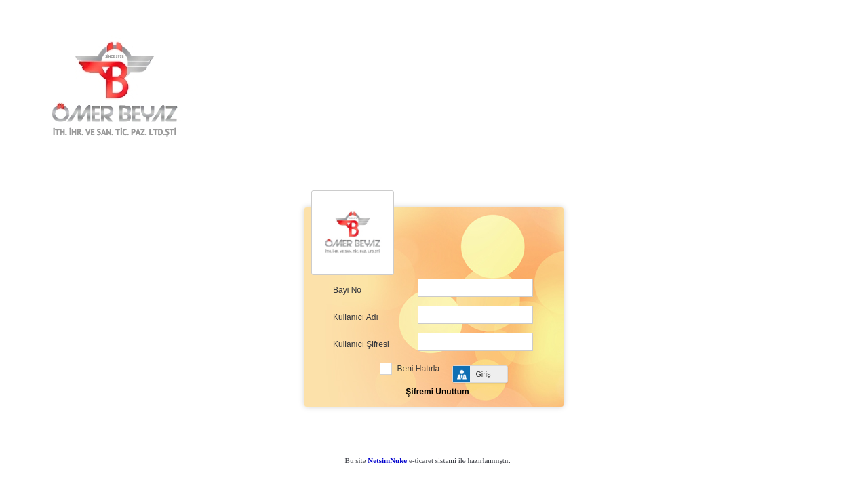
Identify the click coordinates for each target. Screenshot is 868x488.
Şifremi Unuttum (437, 392)
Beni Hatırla (419, 369)
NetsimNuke (387, 460)
